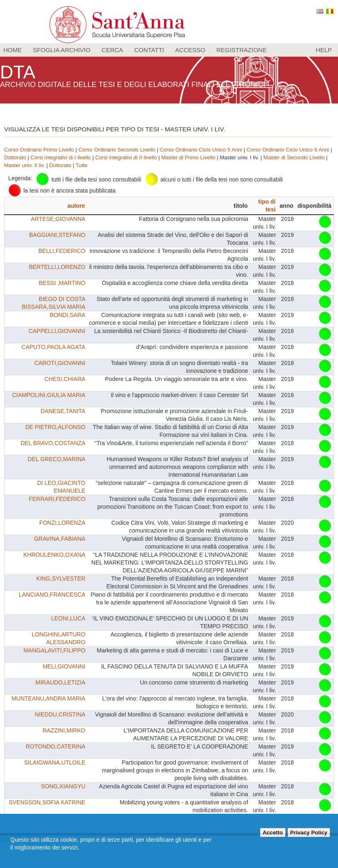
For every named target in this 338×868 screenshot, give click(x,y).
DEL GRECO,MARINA (56, 459)
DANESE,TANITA (63, 411)
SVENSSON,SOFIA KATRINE (47, 802)
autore (76, 206)
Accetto (273, 832)
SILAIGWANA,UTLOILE (55, 762)
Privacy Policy (309, 832)
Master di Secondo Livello (294, 157)
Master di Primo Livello (188, 157)
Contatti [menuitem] (149, 50)
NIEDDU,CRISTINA (60, 714)
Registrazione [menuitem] (242, 50)
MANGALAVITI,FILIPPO (54, 650)
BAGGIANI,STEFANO (57, 235)
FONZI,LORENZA (63, 523)
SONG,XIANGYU (63, 786)
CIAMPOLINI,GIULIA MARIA (49, 395)
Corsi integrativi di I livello (61, 157)
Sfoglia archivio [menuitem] (62, 50)
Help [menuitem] (324, 50)
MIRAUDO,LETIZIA (60, 682)
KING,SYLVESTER (61, 579)
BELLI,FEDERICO (62, 251)
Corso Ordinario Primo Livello (39, 150)
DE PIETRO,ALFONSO (55, 427)
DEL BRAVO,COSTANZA (53, 443)
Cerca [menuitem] (112, 50)
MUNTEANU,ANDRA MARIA (49, 698)
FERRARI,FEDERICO (57, 499)
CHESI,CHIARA (65, 379)
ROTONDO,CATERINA (56, 746)
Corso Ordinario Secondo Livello (117, 150)
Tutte (82, 165)
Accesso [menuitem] (190, 50)
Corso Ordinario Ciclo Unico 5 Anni (201, 150)
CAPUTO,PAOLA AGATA (53, 347)
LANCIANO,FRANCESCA (52, 595)
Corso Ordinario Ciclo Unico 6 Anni (288, 150)
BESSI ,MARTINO (62, 283)
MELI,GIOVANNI (64, 666)
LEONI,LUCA (68, 618)
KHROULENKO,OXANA (54, 555)
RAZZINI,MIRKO (64, 730)
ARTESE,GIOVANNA (58, 219)
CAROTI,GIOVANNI (60, 363)
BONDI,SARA (67, 315)
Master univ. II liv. (24, 165)
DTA (19, 72)
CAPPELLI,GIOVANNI (57, 331)
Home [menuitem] (13, 50)
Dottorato (15, 157)
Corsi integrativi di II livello (126, 157)
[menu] (169, 50)
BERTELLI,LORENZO (57, 267)
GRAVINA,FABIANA (60, 539)
